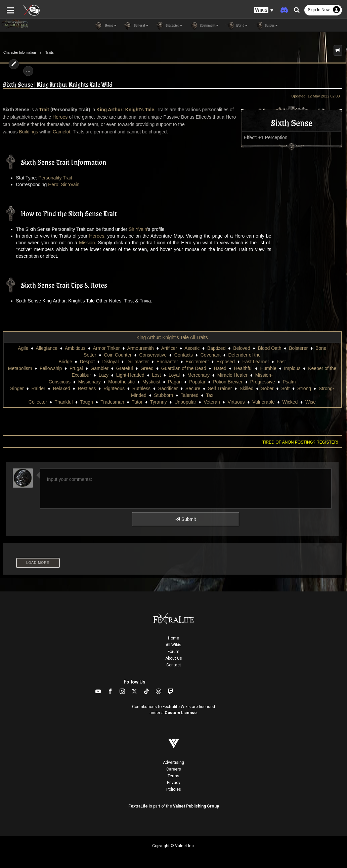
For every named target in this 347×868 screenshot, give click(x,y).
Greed (147, 368)
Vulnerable (263, 402)
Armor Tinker (106, 348)
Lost (157, 375)
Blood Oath (269, 348)
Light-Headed (130, 375)
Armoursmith (140, 348)
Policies (174, 789)
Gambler (99, 368)
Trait (44, 110)
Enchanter (167, 362)
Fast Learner (255, 362)
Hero (53, 184)
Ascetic (192, 348)
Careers (174, 769)
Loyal (174, 375)
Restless (87, 388)
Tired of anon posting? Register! (300, 442)
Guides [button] (266, 26)
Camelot (61, 132)
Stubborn (164, 395)
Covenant (211, 355)
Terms (173, 776)
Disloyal (110, 362)
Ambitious (75, 348)
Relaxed (61, 388)
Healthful (243, 368)
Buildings (29, 132)
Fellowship (51, 368)
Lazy (103, 375)
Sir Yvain (70, 184)
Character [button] (169, 26)
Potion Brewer (228, 382)
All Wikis (173, 645)
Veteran (212, 402)
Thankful (64, 402)
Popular (197, 382)
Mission (87, 243)
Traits (50, 53)
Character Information (20, 53)
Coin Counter (118, 355)
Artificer (169, 348)
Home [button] (105, 26)
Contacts (184, 355)
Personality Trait (55, 178)
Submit (186, 519)
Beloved (242, 348)
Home (173, 638)
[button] (264, 10)
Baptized (216, 348)
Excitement (197, 362)
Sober (267, 388)
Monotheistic (121, 382)
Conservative (153, 355)
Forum (173, 652)
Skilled (246, 388)
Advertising (173, 762)
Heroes (60, 117)
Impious (292, 368)
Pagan (175, 382)
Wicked (290, 402)
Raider (38, 388)
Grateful (125, 368)
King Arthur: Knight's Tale (125, 110)
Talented (190, 395)
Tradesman (112, 402)
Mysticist (151, 382)
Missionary (90, 382)
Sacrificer (168, 388)
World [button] (236, 26)
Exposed (225, 362)
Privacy (174, 783)
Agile (23, 348)
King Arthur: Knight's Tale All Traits (172, 337)
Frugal (76, 368)
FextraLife (138, 806)
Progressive (263, 382)
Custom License (181, 713)
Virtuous (236, 402)
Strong (304, 388)
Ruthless (141, 388)
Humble (268, 368)
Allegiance (47, 348)
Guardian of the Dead (184, 368)
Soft (285, 388)
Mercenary (199, 375)
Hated (220, 368)
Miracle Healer (232, 375)
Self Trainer (220, 388)
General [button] (136, 26)
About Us (174, 658)
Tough (87, 402)
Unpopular (185, 402)
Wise (311, 402)
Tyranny (159, 402)
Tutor (137, 402)
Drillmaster (138, 362)
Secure (193, 388)
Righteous (114, 388)
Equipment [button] (204, 26)
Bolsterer (298, 348)
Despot (87, 362)
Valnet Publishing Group (196, 806)
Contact (174, 665)
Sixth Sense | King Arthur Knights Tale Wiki (58, 84)
